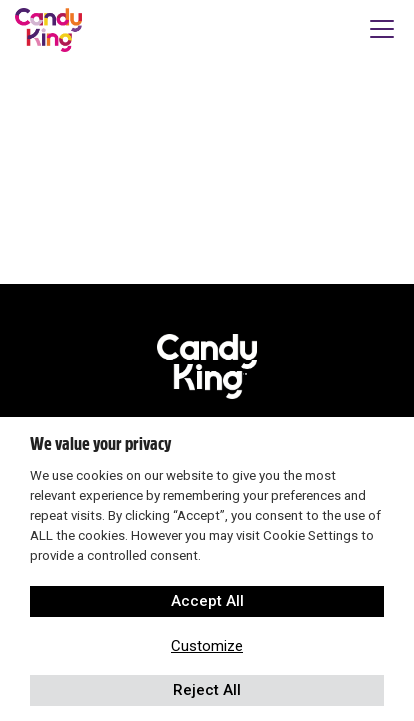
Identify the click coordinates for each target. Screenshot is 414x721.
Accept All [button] (207, 601)
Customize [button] (207, 646)
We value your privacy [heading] (100, 444)
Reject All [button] (207, 690)
